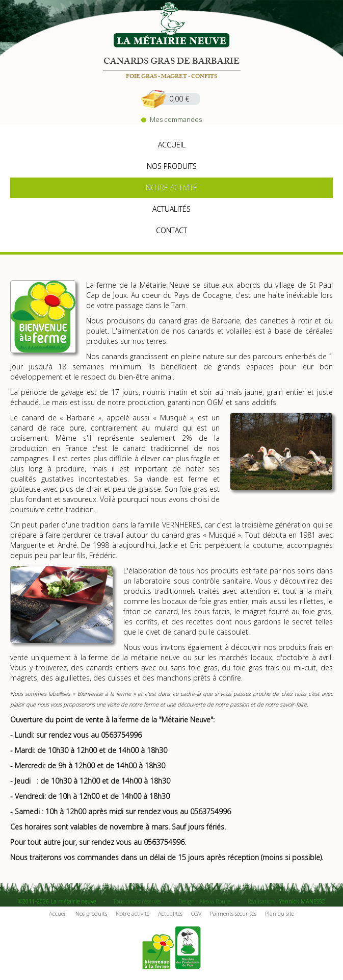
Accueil (58, 913)
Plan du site (280, 913)
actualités (171, 209)
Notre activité (133, 913)
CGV (196, 913)
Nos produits (91, 913)
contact (171, 230)
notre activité (171, 187)
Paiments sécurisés (233, 913)
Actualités (170, 913)
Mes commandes (171, 119)
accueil (172, 145)
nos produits (172, 166)
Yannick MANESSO (302, 901)
